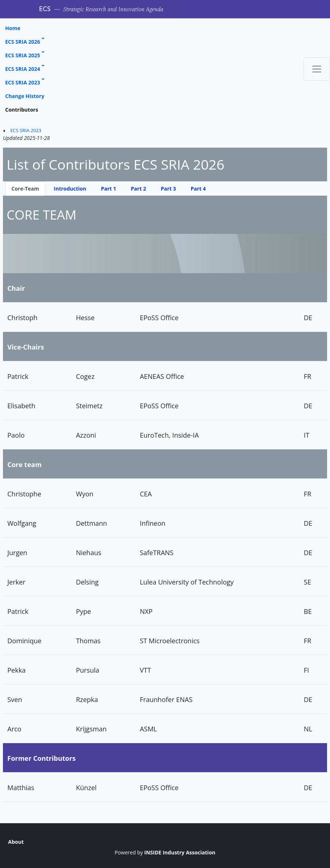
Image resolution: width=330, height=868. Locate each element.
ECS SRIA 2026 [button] (23, 42)
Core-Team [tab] (25, 189)
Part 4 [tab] (198, 189)
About (16, 842)
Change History (25, 96)
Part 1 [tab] (109, 189)
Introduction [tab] (70, 189)
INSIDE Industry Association (180, 852)
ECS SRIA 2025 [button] (23, 55)
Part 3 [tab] (168, 189)
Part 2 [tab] (138, 189)
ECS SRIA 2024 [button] (23, 69)
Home (13, 28)
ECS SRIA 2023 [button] (23, 82)
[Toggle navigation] (317, 69)
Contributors (22, 110)
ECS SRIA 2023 (26, 130)
